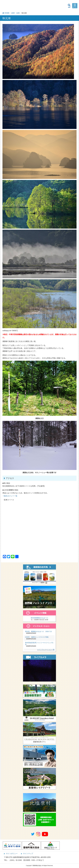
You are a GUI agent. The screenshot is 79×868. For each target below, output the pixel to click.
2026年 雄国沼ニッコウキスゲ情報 (37, 637)
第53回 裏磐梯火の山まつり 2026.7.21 (38, 631)
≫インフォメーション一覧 (46, 650)
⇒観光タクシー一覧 (10, 496)
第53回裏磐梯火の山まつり (39, 618)
